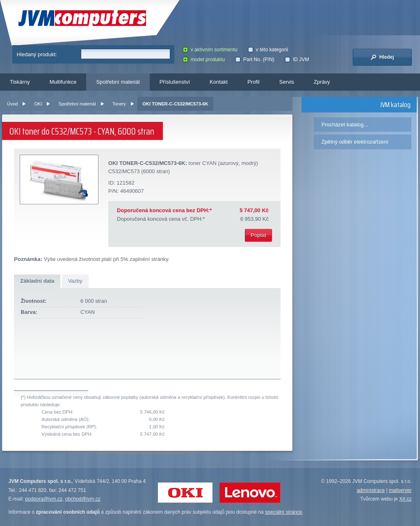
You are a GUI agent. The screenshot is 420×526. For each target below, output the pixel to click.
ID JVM (297, 59)
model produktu (204, 59)
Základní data (37, 281)
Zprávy (322, 82)
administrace (371, 490)
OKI (38, 104)
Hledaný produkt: (37, 54)
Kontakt (219, 82)
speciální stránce (284, 512)
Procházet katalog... (345, 125)
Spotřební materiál (118, 82)
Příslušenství (175, 82)
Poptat (258, 235)
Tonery (119, 104)
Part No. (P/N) (255, 59)
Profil (253, 82)
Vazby (75, 281)
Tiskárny (20, 82)
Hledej (382, 57)
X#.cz (405, 499)
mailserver (400, 490)
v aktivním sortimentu (210, 50)
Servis (287, 82)
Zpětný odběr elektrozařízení (355, 142)
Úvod (12, 104)
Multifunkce (63, 82)
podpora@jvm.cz (44, 499)
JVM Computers (82, 18)
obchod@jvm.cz (83, 499)
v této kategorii (268, 50)
